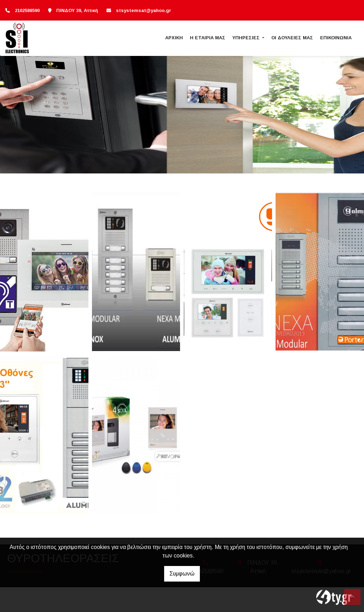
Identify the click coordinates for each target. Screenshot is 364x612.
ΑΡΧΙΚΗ (174, 38)
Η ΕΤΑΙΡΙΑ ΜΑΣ (208, 38)
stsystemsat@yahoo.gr (144, 10)
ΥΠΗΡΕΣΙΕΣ (247, 38)
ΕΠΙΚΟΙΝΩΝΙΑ (336, 38)
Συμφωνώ (182, 574)
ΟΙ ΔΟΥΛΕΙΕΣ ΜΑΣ (292, 38)
